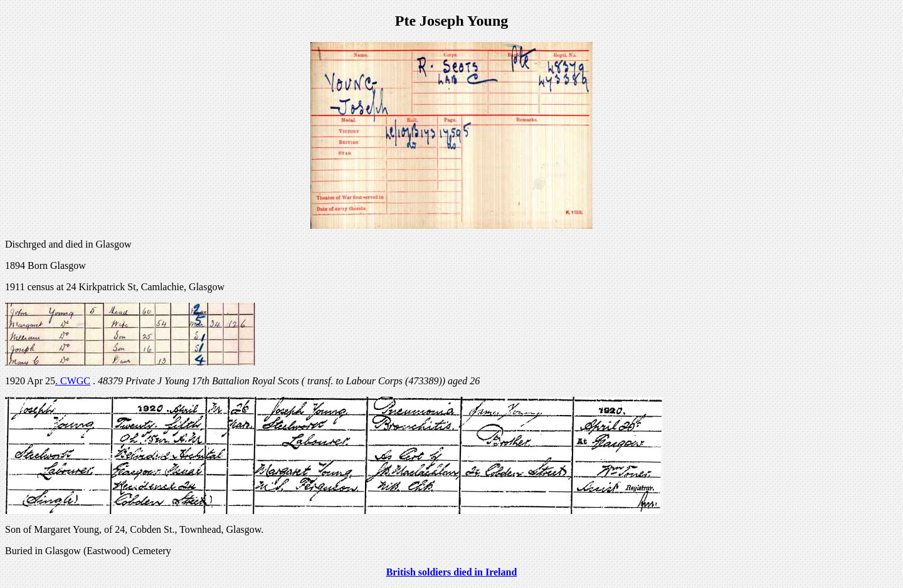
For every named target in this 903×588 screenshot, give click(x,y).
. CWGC (73, 381)
